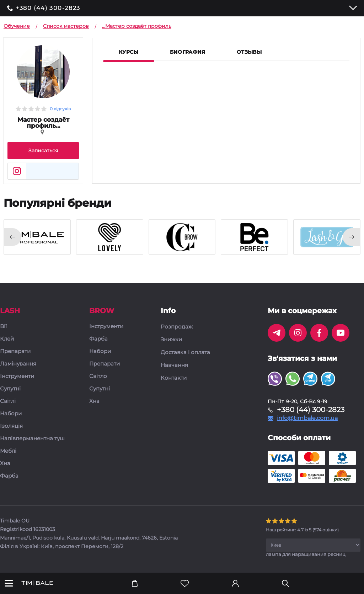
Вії (3, 327)
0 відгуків (60, 109)
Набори (11, 414)
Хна (5, 464)
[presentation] (12, 237)
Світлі (8, 401)
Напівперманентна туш (32, 439)
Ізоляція (11, 426)
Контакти (174, 378)
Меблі (8, 451)
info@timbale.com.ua (307, 418)
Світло (98, 376)
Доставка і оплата (185, 352)
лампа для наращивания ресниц (306, 554)
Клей (7, 339)
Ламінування (18, 364)
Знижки (171, 340)
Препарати (15, 351)
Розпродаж (177, 327)
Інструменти (17, 376)
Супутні (10, 389)
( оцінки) (302, 530)
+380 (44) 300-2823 (48, 8)
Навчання (174, 365)
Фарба (9, 476)
